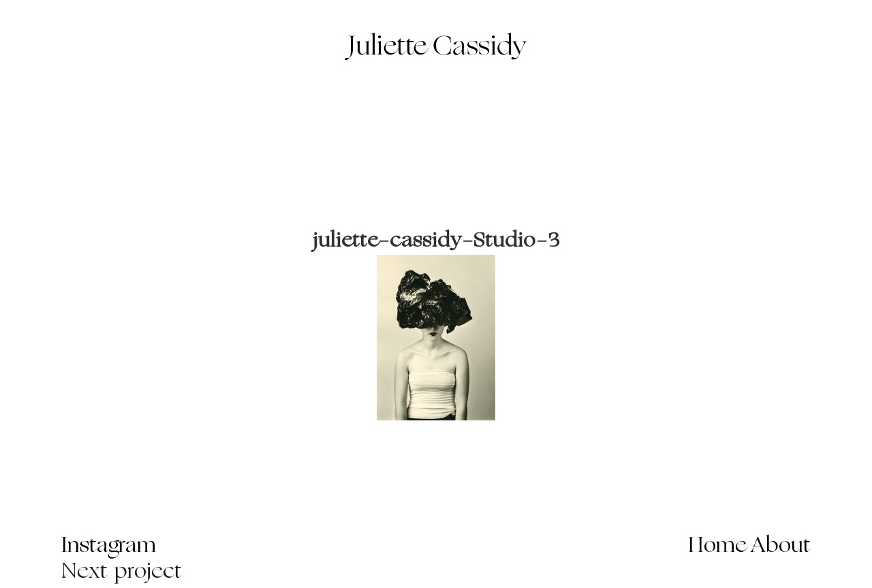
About (781, 546)
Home (718, 546)
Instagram (109, 546)
